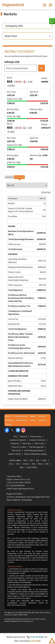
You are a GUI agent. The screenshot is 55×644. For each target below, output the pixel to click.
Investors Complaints (18, 440)
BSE (38, 460)
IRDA (40, 464)
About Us (9, 416)
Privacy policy (36, 437)
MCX (18, 464)
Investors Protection (38, 440)
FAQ (15, 437)
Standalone (9, 177)
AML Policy (27, 444)
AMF (47, 464)
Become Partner (22, 420)
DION (32, 621)
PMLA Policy (39, 444)
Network (24, 437)
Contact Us (42, 420)
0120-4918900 (37, 637)
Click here (35, 641)
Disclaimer (15, 444)
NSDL (45, 460)
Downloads (9, 420)
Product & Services (21, 416)
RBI (33, 464)
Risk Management (37, 447)
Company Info (14, 26)
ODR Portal (32, 467)
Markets (33, 416)
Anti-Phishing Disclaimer (34, 451)
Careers (33, 420)
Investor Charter (15, 454)
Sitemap (8, 424)
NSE (31, 460)
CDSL (11, 464)
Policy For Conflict (19, 447)
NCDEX (26, 464)
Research (42, 416)
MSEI (22, 467)
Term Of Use (16, 451)
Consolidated (19, 177)
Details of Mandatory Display (35, 454)
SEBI (25, 460)
